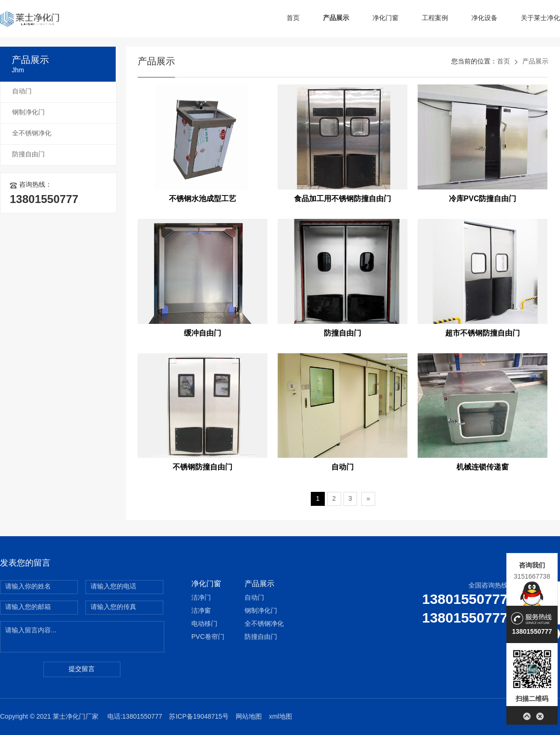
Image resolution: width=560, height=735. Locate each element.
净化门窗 (385, 18)
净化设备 (484, 18)
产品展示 (336, 18)
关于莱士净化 (540, 18)
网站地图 (249, 717)
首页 (293, 18)
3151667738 (532, 576)
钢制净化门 (28, 113)
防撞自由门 (28, 155)
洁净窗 (201, 611)
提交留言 (82, 669)
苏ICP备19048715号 (199, 717)
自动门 (22, 92)
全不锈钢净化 (32, 134)
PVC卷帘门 (208, 637)
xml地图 (280, 717)
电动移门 (204, 624)
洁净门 (201, 598)
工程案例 (435, 18)
